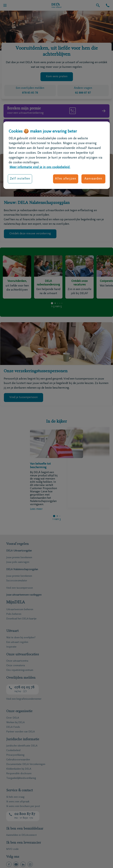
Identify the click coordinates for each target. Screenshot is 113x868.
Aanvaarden (93, 179)
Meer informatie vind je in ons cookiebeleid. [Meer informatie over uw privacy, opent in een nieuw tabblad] (40, 167)
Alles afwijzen (66, 179)
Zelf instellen (20, 179)
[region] (57, 155)
